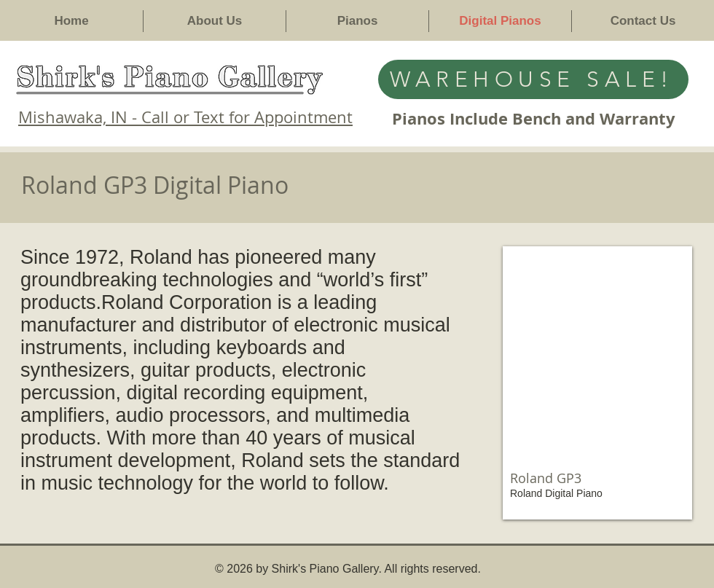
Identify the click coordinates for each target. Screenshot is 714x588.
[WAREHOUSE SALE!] (533, 79)
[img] (597, 383)
